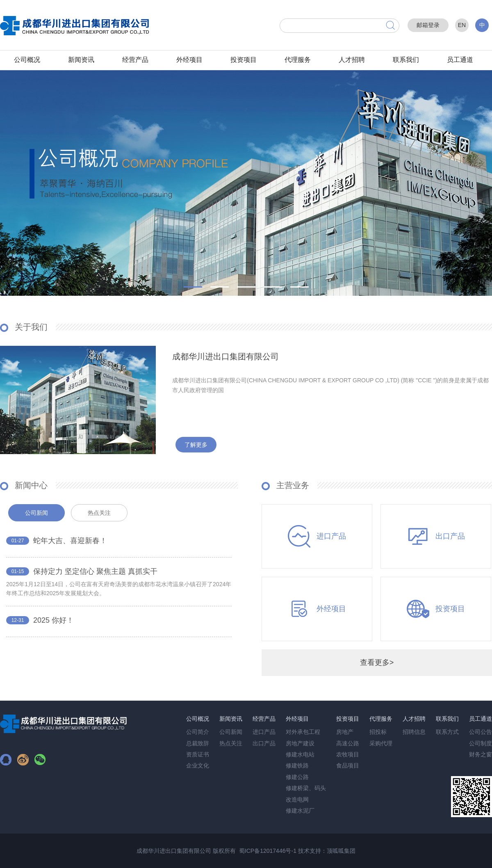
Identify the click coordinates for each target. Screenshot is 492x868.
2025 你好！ (54, 620)
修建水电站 (300, 754)
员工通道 (460, 60)
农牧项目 (348, 754)
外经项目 (189, 60)
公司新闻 (231, 732)
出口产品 (264, 743)
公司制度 (481, 743)
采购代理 (381, 743)
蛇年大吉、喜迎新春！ (70, 541)
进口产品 (264, 732)
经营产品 (135, 60)
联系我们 (406, 60)
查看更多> (377, 662)
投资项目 (244, 60)
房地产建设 (300, 743)
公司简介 (198, 732)
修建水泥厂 (300, 811)
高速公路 (348, 743)
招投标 (378, 732)
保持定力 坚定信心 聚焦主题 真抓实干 (95, 571)
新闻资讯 (81, 60)
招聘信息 (414, 732)
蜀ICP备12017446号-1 (268, 851)
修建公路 (297, 777)
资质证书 (198, 754)
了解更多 (196, 445)
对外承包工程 (303, 732)
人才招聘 (352, 60)
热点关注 (231, 743)
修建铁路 (297, 765)
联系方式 (447, 732)
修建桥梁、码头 (306, 788)
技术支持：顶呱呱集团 (327, 851)
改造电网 (297, 799)
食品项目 (348, 765)
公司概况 (27, 60)
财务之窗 (481, 754)
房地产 (345, 732)
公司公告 (481, 732)
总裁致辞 (198, 743)
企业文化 (198, 765)
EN (462, 25)
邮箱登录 (428, 25)
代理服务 (298, 60)
